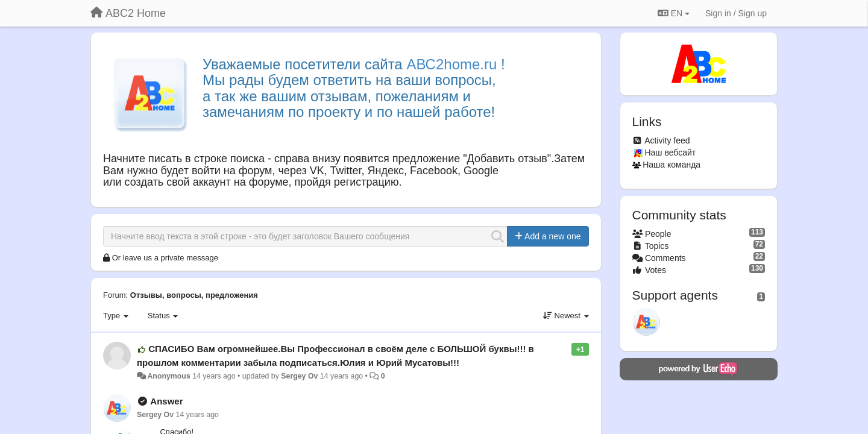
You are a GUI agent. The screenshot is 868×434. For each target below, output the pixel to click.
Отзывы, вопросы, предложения (194, 295)
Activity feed (667, 140)
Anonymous (168, 376)
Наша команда (671, 165)
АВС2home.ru (451, 64)
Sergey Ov (299, 376)
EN (674, 13)
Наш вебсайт (670, 153)
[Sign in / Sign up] (736, 13)
